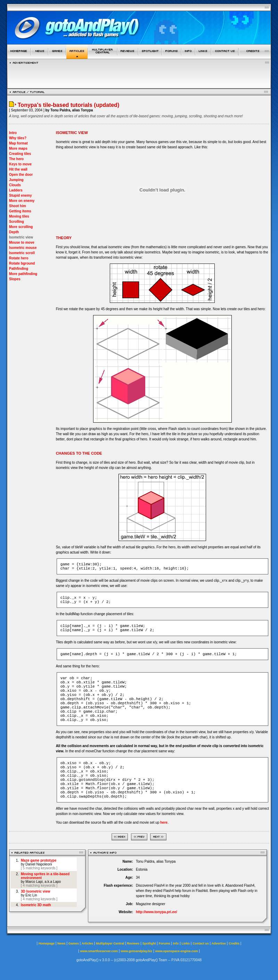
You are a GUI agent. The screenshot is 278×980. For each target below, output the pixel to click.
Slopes (15, 279)
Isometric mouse (23, 248)
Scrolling (17, 222)
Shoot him (18, 206)
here (164, 822)
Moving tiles (19, 216)
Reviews (133, 943)
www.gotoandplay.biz (136, 951)
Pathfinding (19, 269)
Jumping (16, 180)
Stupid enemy (21, 195)
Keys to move (20, 164)
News (62, 943)
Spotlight (149, 943)
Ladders (16, 190)
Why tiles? (18, 138)
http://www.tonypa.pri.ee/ (157, 912)
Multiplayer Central (110, 943)
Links (186, 943)
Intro (13, 133)
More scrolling (21, 227)
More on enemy (22, 201)
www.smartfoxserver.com (99, 951)
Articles (87, 943)
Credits (234, 943)
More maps (18, 148)
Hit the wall (18, 169)
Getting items (20, 211)
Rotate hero (19, 258)
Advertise (219, 943)
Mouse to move (22, 242)
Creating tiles (20, 154)
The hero (16, 159)
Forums (165, 943)
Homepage (47, 943)
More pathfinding (23, 274)
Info (176, 943)
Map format (18, 143)
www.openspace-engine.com (176, 951)
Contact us (201, 943)
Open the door (21, 175)
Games (74, 943)
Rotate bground (22, 263)
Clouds (15, 185)
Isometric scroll (22, 253)
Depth (14, 232)
